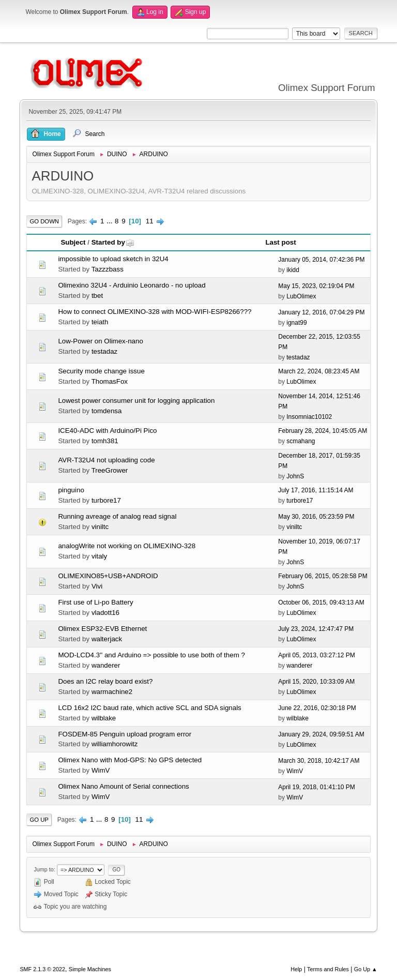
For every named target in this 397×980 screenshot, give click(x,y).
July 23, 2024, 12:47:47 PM (316, 629)
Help (296, 969)
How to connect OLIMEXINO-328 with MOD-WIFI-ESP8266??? (155, 312)
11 (150, 221)
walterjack (107, 639)
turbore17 (106, 500)
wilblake (104, 718)
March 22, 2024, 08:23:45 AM (319, 371)
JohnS (295, 476)
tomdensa (107, 411)
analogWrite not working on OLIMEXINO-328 (127, 546)
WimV (101, 770)
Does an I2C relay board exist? (105, 681)
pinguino (71, 490)
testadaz (104, 351)
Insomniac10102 (309, 417)
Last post (280, 242)
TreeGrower (110, 470)
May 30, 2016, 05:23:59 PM (316, 517)
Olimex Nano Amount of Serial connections (123, 786)
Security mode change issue (101, 371)
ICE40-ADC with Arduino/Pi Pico (107, 431)
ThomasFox (110, 381)
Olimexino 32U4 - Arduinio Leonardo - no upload (132, 285)
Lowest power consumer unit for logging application (136, 401)
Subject (73, 242)
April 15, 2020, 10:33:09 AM (316, 682)
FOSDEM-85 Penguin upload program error (125, 734)
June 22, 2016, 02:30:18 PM (317, 708)
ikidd (293, 270)
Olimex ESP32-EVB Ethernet (102, 629)
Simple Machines (90, 969)
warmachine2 (112, 692)
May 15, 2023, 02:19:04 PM (316, 286)
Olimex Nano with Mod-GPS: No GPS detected (130, 760)
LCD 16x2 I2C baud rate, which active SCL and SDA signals (149, 708)
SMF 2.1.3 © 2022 (42, 969)
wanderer (106, 665)
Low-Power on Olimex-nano (100, 341)
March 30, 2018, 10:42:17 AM (319, 761)
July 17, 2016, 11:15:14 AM (316, 490)
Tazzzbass (108, 269)
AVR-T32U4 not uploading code (106, 460)
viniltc (100, 527)
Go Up (39, 820)
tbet (97, 296)
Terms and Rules (328, 969)
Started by (113, 242)
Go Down (44, 221)
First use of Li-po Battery (95, 602)
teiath (100, 322)
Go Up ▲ (366, 969)
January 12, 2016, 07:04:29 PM (321, 312)
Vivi (97, 586)
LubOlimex (301, 296)
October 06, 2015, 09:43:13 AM (321, 602)
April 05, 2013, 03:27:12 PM (317, 655)
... (110, 221)
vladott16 (105, 613)
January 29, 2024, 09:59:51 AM (321, 734)
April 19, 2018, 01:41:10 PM (317, 787)
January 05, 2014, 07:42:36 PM (321, 260)
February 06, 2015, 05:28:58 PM (323, 576)
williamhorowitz (115, 744)
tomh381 (105, 441)
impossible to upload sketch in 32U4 (113, 259)
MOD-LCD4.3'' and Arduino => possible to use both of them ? (151, 655)
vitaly (99, 556)
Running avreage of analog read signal (117, 516)
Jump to (43, 869)
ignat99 (296, 323)
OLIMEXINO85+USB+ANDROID (108, 576)
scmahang (301, 441)
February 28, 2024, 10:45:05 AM (323, 431)
